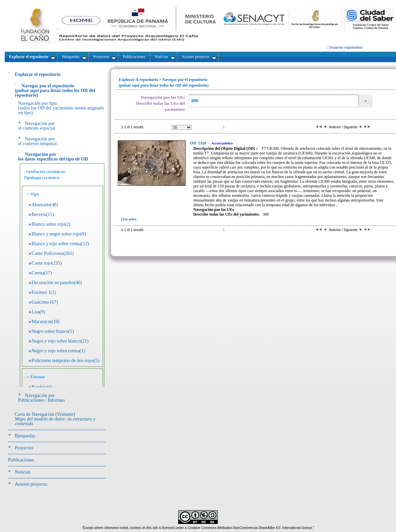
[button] (365, 101)
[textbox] (274, 101)
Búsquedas (25, 436)
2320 (199, 143)
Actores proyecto (31, 484)
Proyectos (24, 448)
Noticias (23, 472)
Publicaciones (21, 460)
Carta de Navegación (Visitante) (55, 419)
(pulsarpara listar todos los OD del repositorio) (55, 91)
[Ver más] (129, 219)
